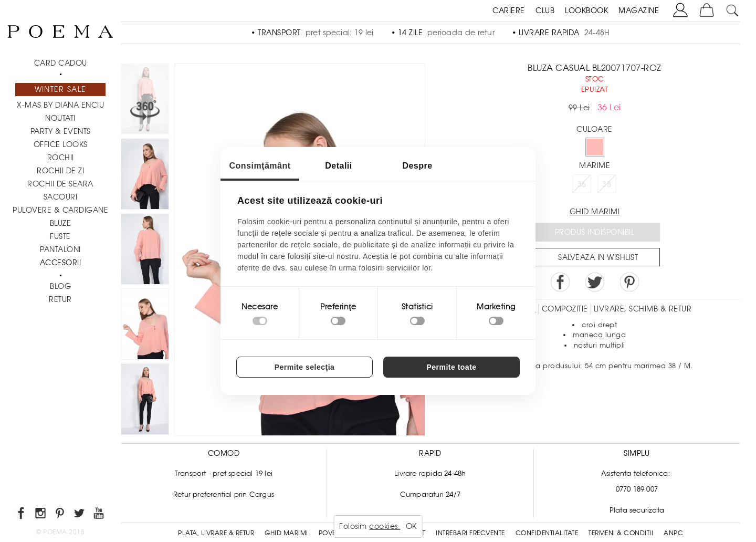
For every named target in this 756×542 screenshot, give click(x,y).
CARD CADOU (61, 63)
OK (411, 526)
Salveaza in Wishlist (598, 257)
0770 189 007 (637, 489)
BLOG (60, 286)
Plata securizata (637, 510)
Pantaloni (60, 249)
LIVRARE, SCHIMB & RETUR (643, 309)
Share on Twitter (595, 282)
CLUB (545, 11)
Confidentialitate (547, 533)
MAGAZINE (639, 11)
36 (582, 184)
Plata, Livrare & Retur (216, 533)
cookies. (385, 526)
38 (607, 184)
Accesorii (61, 263)
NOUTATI (60, 118)
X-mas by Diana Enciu (60, 105)
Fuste (60, 236)
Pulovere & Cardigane (60, 210)
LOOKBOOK (586, 11)
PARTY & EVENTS (61, 131)
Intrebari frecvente (470, 533)
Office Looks (61, 144)
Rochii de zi (60, 171)
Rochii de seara (60, 184)
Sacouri (61, 197)
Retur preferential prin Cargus (224, 494)
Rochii (61, 158)
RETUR (60, 299)
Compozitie (565, 309)
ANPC (673, 533)
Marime (595, 165)
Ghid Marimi (286, 533)
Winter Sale (60, 89)
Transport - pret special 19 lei (224, 473)
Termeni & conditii (621, 533)
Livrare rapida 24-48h (430, 473)
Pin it (629, 282)
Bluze (61, 223)
